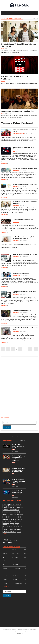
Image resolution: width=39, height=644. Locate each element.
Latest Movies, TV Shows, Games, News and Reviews (18, 632)
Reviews (5, 561)
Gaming (13, 450)
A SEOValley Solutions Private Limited (25, 630)
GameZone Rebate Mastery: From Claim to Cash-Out (18, 446)
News (22, 134)
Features (3, 81)
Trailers (18, 276)
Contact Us (5, 539)
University (5, 583)
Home (5, 437)
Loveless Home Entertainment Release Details (25, 184)
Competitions (6, 576)
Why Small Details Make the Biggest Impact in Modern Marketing (18, 470)
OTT (17, 579)
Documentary (19, 583)
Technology (18, 576)
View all (35, 19)
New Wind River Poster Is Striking (22, 310)
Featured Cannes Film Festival (12, 18)
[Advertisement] (15, 384)
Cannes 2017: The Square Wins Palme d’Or (17, 111)
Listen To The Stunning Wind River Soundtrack (25, 254)
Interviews (5, 572)
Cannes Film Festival (17, 123)
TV (3, 557)
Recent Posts (7, 441)
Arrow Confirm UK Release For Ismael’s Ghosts (25, 168)
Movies (2, 48)
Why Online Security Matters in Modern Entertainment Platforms (18, 492)
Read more (4, 143)
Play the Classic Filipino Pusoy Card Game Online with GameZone (18, 481)
